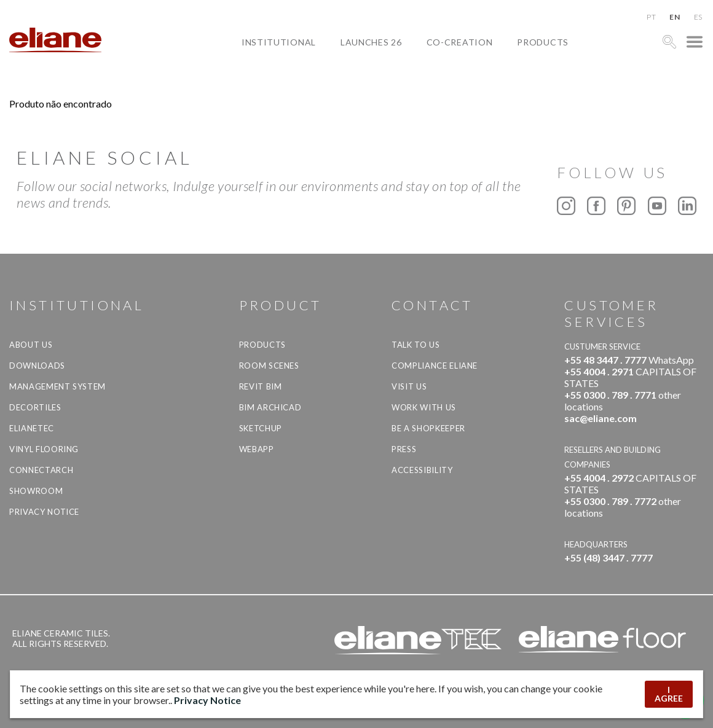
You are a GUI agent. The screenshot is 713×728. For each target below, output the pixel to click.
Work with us (424, 407)
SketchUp (261, 428)
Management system (57, 386)
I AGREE (669, 694)
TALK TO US (416, 345)
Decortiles (35, 407)
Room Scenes (269, 366)
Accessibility (422, 470)
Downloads (37, 366)
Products (543, 42)
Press (404, 449)
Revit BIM (261, 386)
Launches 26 (371, 42)
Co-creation (460, 42)
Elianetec (32, 428)
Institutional (279, 42)
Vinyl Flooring (44, 449)
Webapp (257, 449)
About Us (31, 345)
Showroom (36, 491)
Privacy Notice (44, 512)
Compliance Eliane (435, 366)
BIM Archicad (270, 407)
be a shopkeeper (428, 428)
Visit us (409, 386)
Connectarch (41, 470)
